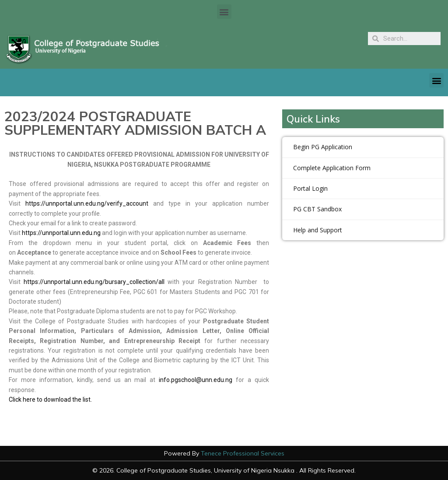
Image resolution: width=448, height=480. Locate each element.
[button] (224, 12)
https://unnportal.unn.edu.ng (61, 233)
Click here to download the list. (51, 399)
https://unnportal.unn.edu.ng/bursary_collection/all (94, 282)
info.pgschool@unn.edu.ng (196, 380)
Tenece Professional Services (243, 453)
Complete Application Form (332, 168)
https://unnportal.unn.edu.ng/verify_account (87, 203)
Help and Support (318, 230)
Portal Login (310, 188)
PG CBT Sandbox (317, 209)
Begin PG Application (323, 147)
